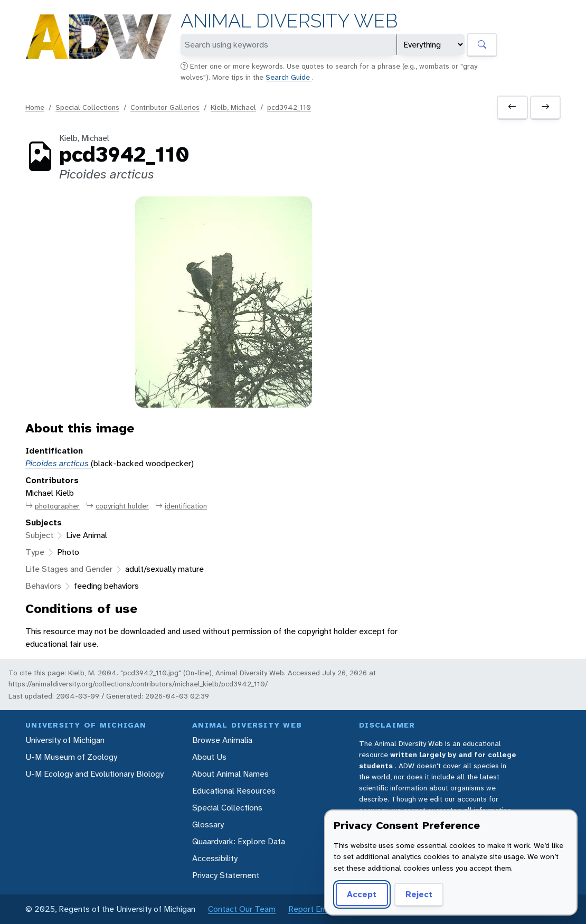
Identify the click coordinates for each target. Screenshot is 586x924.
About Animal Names (230, 774)
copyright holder (117, 506)
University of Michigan (65, 740)
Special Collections (87, 107)
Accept (362, 894)
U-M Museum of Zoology (71, 757)
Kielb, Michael (233, 107)
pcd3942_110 (289, 107)
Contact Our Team (242, 909)
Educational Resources (234, 791)
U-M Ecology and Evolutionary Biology (94, 774)
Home (35, 107)
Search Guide (289, 77)
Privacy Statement (226, 875)
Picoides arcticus (58, 463)
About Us (209, 757)
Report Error (311, 909)
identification (181, 506)
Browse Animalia (222, 740)
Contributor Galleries (165, 107)
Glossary (208, 824)
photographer (53, 506)
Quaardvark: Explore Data (239, 841)
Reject (419, 894)
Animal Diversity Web (289, 21)
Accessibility (215, 858)
